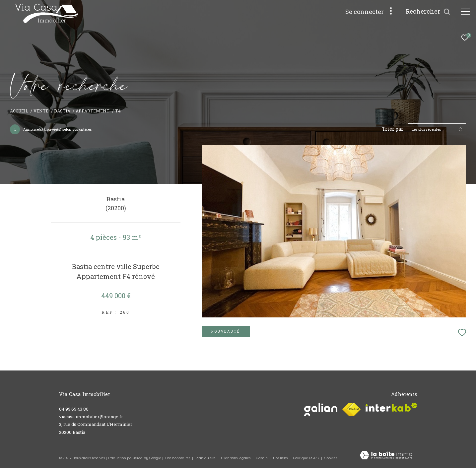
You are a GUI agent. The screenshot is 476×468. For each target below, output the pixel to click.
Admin (262, 458)
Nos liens (281, 458)
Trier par (393, 129)
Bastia (62, 111)
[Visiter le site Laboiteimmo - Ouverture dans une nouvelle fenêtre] (386, 456)
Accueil (19, 111)
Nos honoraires (178, 458)
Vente (41, 111)
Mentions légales (236, 458)
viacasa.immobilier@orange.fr (91, 417)
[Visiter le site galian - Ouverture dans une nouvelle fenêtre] (321, 409)
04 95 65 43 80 (74, 409)
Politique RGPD (306, 458)
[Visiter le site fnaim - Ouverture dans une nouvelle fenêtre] (351, 409)
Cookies (331, 458)
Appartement (93, 111)
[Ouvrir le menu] (465, 12)
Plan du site (206, 458)
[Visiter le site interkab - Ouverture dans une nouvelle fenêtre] (391, 407)
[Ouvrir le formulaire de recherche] (428, 12)
